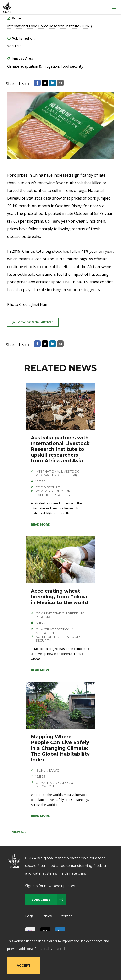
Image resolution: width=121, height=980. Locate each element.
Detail (60, 949)
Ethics (47, 916)
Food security (72, 66)
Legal (30, 916)
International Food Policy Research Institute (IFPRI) (49, 26)
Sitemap (66, 916)
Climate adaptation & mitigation (33, 66)
